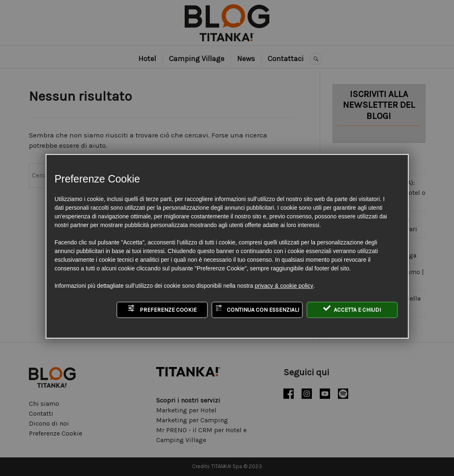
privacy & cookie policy (284, 286)
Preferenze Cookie (162, 309)
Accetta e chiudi (352, 309)
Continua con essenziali (257, 309)
